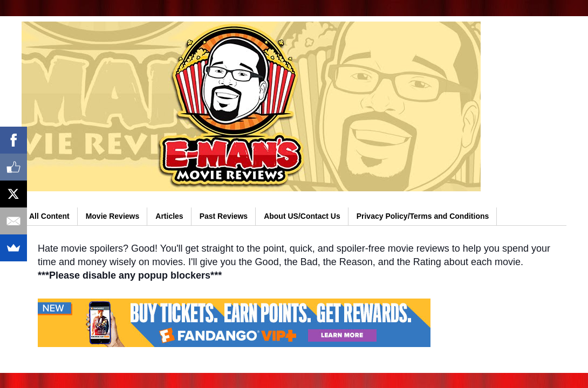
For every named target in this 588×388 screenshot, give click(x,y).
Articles (169, 216)
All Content (49, 216)
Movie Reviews (113, 216)
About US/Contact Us (302, 216)
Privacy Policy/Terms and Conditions (423, 216)
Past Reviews (224, 216)
